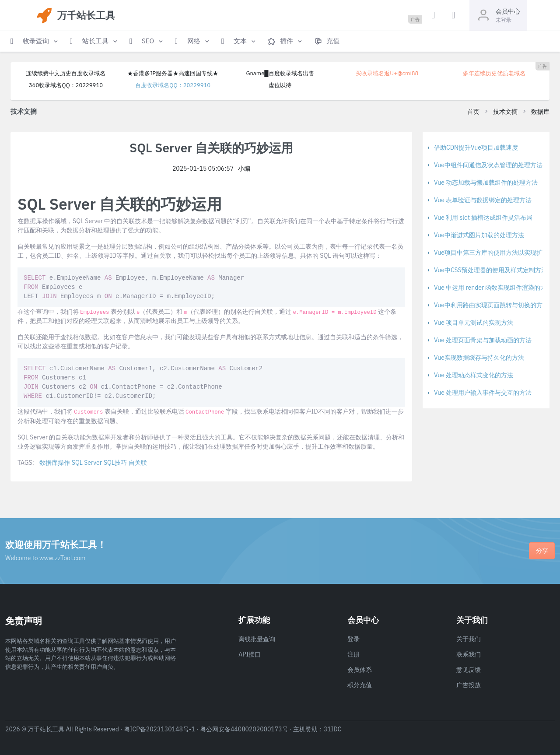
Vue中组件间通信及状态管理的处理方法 (488, 165)
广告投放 (469, 685)
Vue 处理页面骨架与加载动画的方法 (483, 340)
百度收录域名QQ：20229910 (173, 85)
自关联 (138, 463)
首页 (473, 112)
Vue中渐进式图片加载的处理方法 (479, 235)
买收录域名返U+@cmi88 (387, 73)
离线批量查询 (257, 639)
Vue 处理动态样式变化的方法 (474, 375)
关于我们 (469, 639)
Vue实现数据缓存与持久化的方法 (479, 358)
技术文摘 (505, 112)
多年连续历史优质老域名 (494, 73)
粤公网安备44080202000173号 (244, 729)
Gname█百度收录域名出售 (280, 73)
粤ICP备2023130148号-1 (159, 729)
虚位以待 (280, 85)
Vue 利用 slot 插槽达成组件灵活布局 (483, 218)
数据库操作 (55, 463)
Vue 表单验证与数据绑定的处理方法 (483, 200)
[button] (35, 41)
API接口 (250, 654)
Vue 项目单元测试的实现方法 (474, 323)
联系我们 (469, 654)
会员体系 (360, 670)
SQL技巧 (115, 463)
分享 (542, 551)
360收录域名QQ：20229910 (66, 85)
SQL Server (87, 463)
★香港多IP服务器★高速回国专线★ (173, 73)
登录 (353, 639)
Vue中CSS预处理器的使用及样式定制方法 (491, 270)
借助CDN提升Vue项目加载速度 (476, 147)
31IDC (333, 729)
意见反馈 (469, 670)
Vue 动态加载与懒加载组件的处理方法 (486, 183)
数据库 (540, 112)
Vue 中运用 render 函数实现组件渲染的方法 (493, 288)
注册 (353, 654)
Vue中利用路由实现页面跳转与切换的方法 (491, 305)
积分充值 (360, 685)
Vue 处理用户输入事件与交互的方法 (483, 393)
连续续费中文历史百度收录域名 (66, 73)
